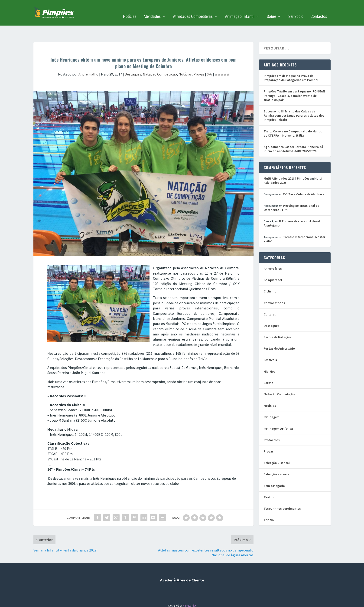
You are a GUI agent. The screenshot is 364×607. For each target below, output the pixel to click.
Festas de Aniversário (279, 334)
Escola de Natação (277, 323)
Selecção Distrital (277, 448)
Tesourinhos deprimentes (282, 494)
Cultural (270, 300)
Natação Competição (160, 60)
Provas (199, 60)
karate (268, 368)
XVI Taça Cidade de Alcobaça (304, 180)
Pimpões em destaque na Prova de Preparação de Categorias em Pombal (291, 63)
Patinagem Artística (278, 414)
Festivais (270, 345)
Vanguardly (189, 591)
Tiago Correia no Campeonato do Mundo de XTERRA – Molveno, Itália (293, 119)
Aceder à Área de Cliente (182, 566)
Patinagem (272, 403)
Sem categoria (274, 471)
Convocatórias (274, 289)
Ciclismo (270, 277)
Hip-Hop (270, 357)
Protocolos (272, 426)
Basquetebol (273, 266)
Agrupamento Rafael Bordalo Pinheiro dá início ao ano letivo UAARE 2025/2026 (293, 135)
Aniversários (273, 254)
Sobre (271, 10)
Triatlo (269, 505)
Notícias (130, 10)
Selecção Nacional (277, 460)
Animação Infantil (240, 10)
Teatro (269, 483)
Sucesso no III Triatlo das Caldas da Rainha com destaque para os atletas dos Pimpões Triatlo (294, 101)
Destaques (133, 60)
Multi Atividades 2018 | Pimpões (287, 164)
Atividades (152, 10)
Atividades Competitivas (193, 10)
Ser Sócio (296, 10)
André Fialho (88, 60)
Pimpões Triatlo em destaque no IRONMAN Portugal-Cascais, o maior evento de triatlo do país (294, 81)
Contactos (319, 10)
